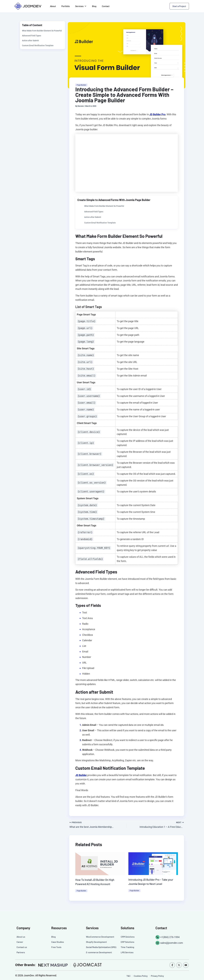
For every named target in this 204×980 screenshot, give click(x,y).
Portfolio (66, 6)
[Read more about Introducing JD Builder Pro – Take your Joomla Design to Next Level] (153, 863)
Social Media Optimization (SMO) (101, 947)
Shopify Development (96, 942)
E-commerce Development (99, 952)
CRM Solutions (128, 936)
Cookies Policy (141, 976)
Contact (106, 6)
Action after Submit (30, 41)
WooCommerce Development (100, 936)
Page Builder (81, 85)
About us (21, 936)
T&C (129, 976)
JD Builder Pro (157, 114)
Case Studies (58, 942)
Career (20, 942)
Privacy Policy (157, 976)
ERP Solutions (128, 942)
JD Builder (81, 775)
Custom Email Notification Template (38, 45)
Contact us (22, 947)
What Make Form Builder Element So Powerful (42, 31)
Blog (94, 6)
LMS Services (127, 952)
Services (81, 6)
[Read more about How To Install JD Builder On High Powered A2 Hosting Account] (100, 863)
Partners (21, 952)
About (53, 6)
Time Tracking (127, 947)
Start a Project (179, 6)
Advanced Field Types (32, 36)
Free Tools (56, 947)
